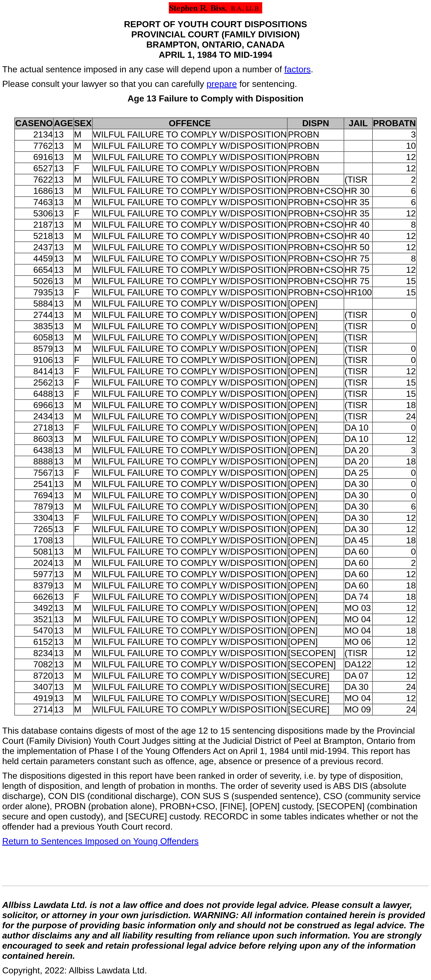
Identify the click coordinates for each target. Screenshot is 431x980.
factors (297, 69)
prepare (222, 84)
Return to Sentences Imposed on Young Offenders (100, 841)
